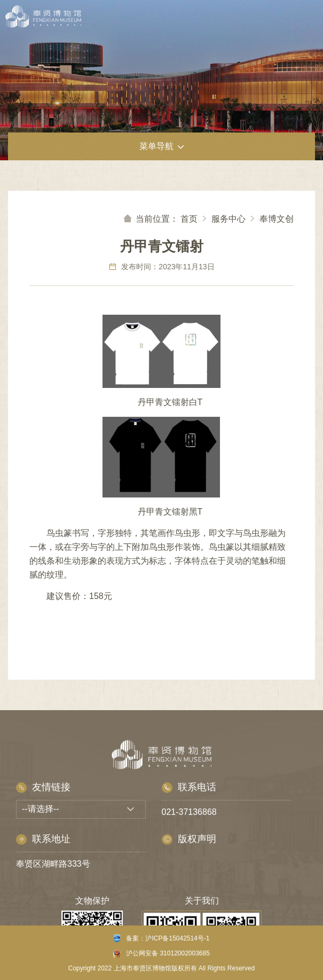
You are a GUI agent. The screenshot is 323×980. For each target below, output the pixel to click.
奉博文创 (277, 219)
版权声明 (189, 839)
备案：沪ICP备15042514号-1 (161, 938)
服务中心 (229, 219)
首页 (189, 219)
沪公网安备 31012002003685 (161, 954)
